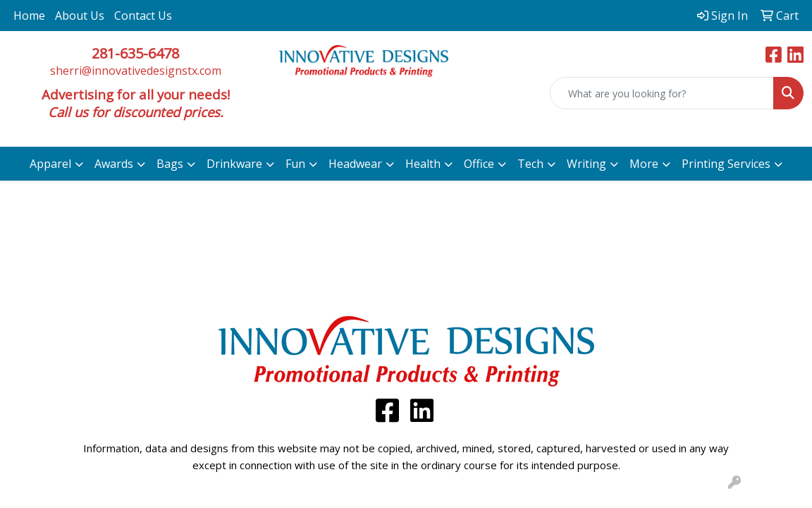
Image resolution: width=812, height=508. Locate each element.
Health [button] (423, 164)
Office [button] (479, 164)
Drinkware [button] (234, 164)
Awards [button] (114, 164)
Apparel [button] (50, 164)
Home (29, 16)
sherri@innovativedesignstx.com (136, 71)
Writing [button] (586, 164)
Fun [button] (295, 164)
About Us (80, 16)
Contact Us (143, 16)
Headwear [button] (355, 164)
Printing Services (726, 164)
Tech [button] (530, 164)
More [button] (644, 164)
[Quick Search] (662, 93)
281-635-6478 (135, 53)
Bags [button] (170, 164)
